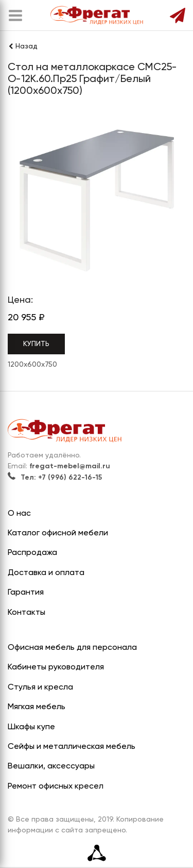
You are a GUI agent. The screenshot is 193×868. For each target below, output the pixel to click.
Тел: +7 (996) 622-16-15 (55, 478)
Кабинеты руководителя (56, 667)
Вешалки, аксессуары (51, 766)
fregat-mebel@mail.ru (70, 466)
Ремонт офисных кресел (56, 787)
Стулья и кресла (40, 687)
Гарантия (26, 593)
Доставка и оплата (46, 573)
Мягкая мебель (37, 707)
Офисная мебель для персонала (72, 648)
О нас (19, 514)
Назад (23, 46)
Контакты (27, 613)
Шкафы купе (31, 727)
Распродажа (32, 553)
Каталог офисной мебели (58, 533)
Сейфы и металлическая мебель (72, 747)
